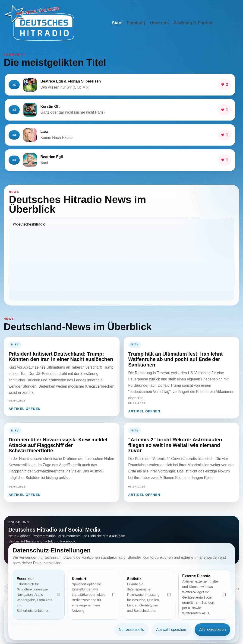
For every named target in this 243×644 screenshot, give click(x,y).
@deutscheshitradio (29, 224)
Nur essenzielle (131, 630)
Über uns (159, 23)
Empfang (136, 23)
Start (117, 23)
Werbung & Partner (193, 23)
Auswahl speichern (172, 630)
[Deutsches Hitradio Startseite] (39, 23)
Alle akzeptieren (212, 630)
